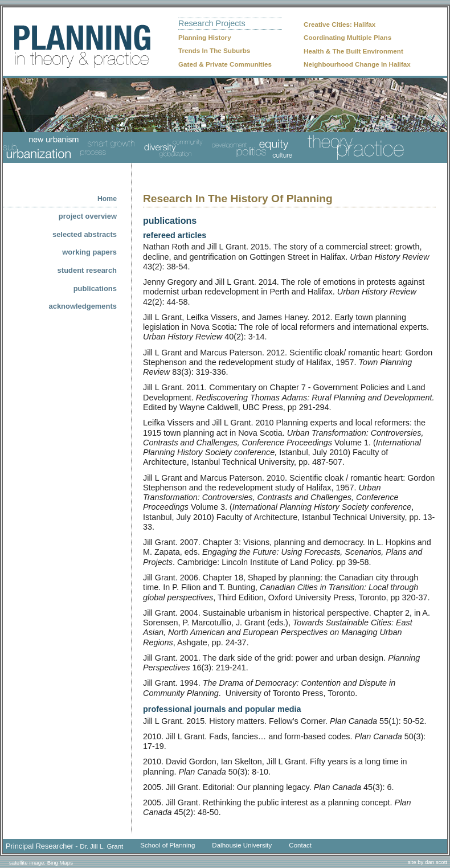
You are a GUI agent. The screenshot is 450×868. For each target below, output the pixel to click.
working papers (89, 252)
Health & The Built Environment (353, 51)
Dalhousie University (242, 845)
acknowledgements (83, 306)
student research (87, 270)
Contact (300, 845)
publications (95, 288)
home (107, 199)
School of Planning (167, 845)
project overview (88, 216)
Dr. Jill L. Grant (101, 846)
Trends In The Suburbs (214, 50)
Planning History (205, 37)
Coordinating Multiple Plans (347, 37)
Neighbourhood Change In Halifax (357, 64)
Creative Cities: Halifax (339, 24)
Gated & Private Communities (225, 64)
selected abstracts (85, 234)
